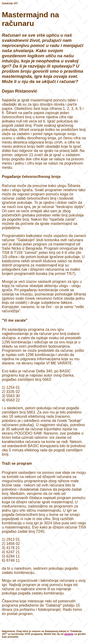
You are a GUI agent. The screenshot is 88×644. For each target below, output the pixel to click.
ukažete (69, 634)
